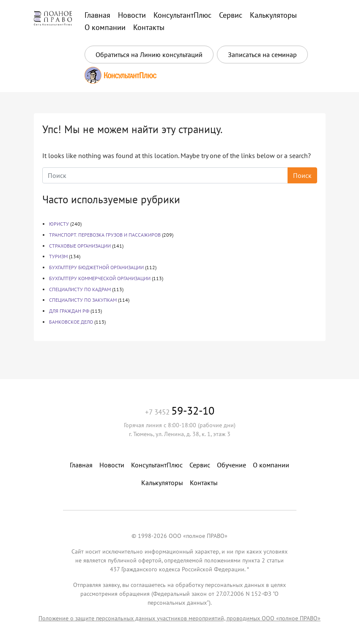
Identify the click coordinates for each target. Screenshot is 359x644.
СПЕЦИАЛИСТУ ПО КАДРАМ (80, 289)
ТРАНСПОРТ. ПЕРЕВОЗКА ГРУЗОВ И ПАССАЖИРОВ (105, 235)
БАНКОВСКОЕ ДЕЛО (71, 322)
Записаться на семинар (262, 55)
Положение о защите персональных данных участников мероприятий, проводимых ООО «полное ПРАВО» (179, 618)
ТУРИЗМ (58, 256)
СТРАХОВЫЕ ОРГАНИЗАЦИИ (80, 246)
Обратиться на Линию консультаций (149, 55)
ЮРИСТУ (59, 224)
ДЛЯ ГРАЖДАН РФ (69, 311)
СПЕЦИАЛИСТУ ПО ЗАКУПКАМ (83, 300)
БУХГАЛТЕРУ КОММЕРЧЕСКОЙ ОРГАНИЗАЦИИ (100, 278)
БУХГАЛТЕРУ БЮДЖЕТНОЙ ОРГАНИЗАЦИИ (96, 267)
